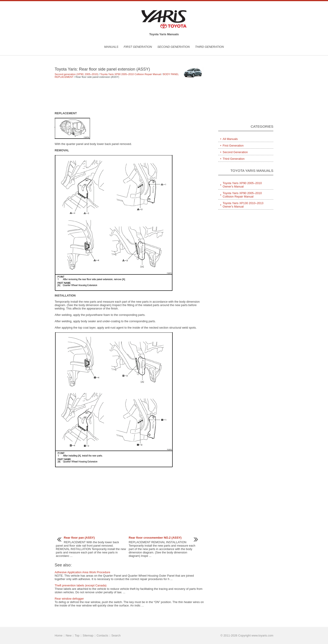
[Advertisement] (130, 95)
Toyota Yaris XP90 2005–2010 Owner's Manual (242, 185)
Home (59, 635)
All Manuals (230, 139)
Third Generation (209, 47)
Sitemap (88, 635)
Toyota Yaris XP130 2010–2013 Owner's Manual (243, 205)
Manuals (111, 47)
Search (116, 635)
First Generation (138, 47)
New (69, 635)
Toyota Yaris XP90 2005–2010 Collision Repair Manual (131, 74)
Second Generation (174, 47)
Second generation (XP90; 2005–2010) (76, 74)
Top (77, 635)
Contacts (102, 635)
